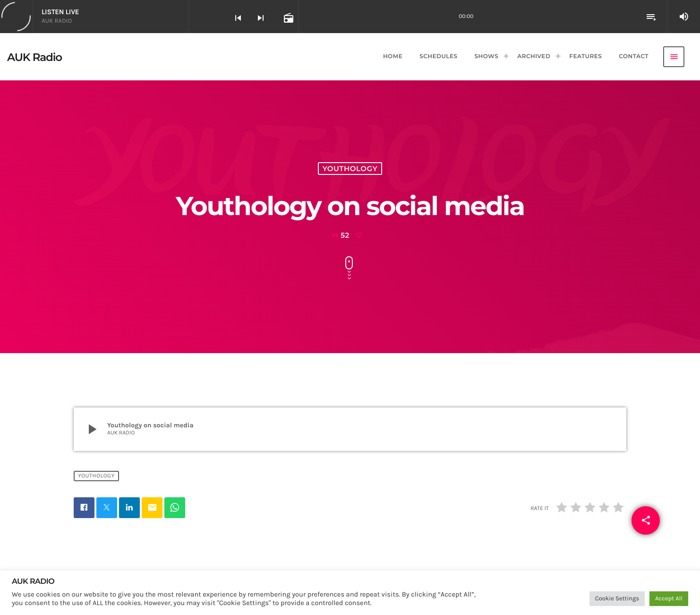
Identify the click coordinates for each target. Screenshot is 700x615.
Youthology (350, 169)
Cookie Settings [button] (617, 599)
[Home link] (34, 57)
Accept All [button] (669, 599)
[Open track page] (288, 17)
